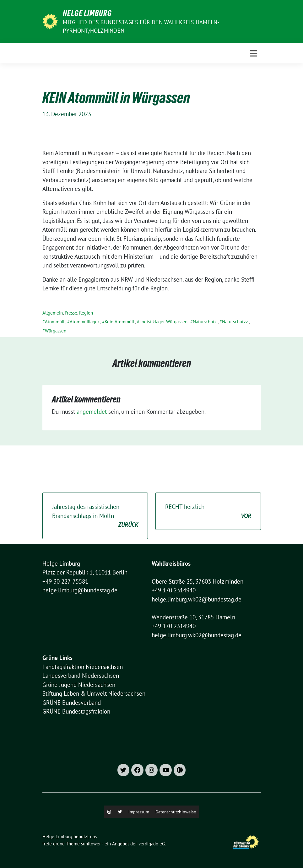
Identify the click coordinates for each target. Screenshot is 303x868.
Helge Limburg (87, 13)
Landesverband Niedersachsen (81, 676)
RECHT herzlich (208, 512)
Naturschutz (205, 322)
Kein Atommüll (119, 322)
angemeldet (92, 412)
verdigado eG (152, 844)
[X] (120, 812)
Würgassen (56, 331)
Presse (71, 313)
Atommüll (55, 322)
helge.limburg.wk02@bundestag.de (197, 599)
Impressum (139, 812)
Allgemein (53, 313)
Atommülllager (84, 322)
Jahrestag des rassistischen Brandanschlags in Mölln (95, 516)
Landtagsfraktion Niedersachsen (83, 667)
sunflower (91, 844)
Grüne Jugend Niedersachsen (79, 685)
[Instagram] (109, 812)
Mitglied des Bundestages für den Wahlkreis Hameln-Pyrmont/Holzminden (141, 26)
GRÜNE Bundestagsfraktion (76, 711)
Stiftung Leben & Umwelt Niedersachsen (94, 693)
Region (86, 313)
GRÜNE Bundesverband (72, 703)
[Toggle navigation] (254, 54)
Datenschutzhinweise (176, 812)
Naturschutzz (235, 322)
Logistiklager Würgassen (163, 322)
